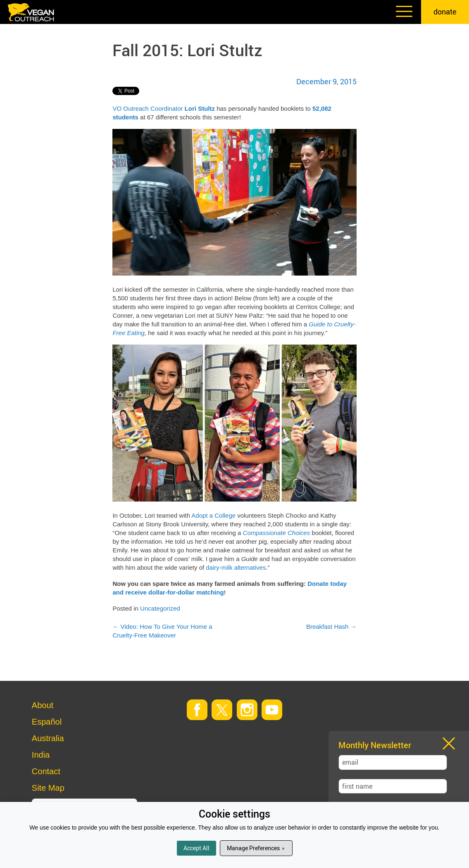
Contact (46, 771)
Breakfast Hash (331, 627)
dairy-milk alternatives (236, 567)
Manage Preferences (256, 848)
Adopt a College (213, 515)
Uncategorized (160, 608)
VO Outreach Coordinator (148, 108)
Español (47, 722)
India (41, 755)
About (43, 705)
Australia (48, 738)
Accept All (196, 848)
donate (445, 12)
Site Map (48, 788)
